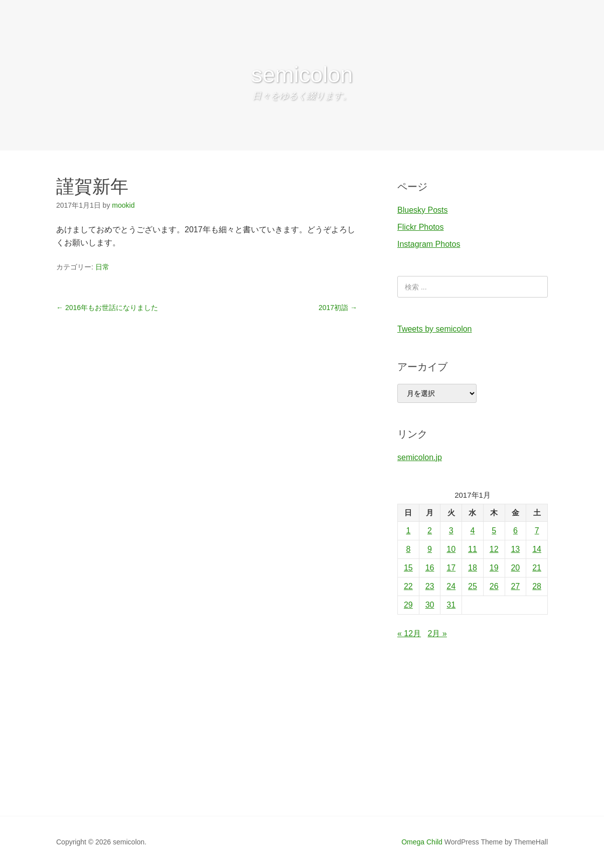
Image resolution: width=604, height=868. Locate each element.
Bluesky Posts (422, 210)
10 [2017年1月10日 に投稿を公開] (451, 549)
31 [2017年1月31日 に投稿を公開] (451, 605)
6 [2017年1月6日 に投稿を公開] (515, 531)
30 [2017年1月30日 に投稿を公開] (430, 605)
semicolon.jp (420, 457)
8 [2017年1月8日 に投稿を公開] (408, 549)
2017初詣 (338, 308)
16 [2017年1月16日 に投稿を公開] (430, 568)
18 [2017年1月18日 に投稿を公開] (473, 568)
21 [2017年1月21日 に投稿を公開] (537, 568)
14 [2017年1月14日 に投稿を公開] (537, 549)
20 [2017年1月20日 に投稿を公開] (515, 568)
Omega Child (422, 842)
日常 (102, 267)
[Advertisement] (302, 741)
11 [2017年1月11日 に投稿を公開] (473, 549)
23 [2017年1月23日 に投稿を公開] (430, 586)
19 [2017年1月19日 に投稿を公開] (494, 568)
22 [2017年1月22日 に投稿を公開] (408, 586)
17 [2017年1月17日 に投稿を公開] (451, 568)
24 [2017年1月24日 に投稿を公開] (451, 586)
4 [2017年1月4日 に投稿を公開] (473, 531)
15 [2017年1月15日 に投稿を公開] (408, 568)
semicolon (302, 75)
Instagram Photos (429, 244)
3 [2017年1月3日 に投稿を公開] (451, 531)
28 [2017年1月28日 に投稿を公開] (537, 586)
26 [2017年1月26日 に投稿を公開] (494, 586)
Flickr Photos (420, 227)
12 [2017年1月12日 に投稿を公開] (494, 549)
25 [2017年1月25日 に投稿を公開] (473, 586)
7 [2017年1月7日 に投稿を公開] (537, 531)
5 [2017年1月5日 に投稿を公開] (494, 531)
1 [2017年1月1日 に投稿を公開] (408, 531)
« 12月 (409, 633)
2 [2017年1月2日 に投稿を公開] (430, 531)
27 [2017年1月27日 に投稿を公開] (515, 586)
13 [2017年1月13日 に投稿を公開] (515, 549)
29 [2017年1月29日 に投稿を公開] (408, 605)
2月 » (437, 633)
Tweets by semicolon (435, 329)
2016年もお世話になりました (107, 308)
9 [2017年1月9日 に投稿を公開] (430, 549)
